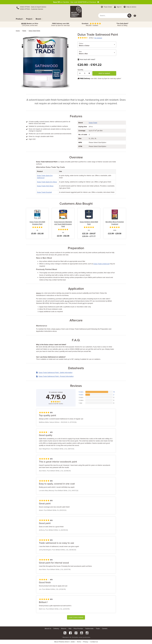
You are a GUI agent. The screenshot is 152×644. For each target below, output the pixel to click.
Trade (98, 629)
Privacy (86, 642)
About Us (48, 629)
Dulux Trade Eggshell (44, 192)
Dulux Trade (93, 123)
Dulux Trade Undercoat (101, 264)
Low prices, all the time (30, 24)
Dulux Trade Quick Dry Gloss (47, 182)
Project (30, 19)
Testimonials (89, 629)
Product (20, 19)
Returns (64, 629)
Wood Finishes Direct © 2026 (64, 642)
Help (130, 7)
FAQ (70, 629)
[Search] (129, 16)
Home (18, 31)
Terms (79, 642)
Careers (105, 629)
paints (24, 31)
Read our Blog (122, 24)
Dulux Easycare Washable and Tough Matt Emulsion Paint (63, 224)
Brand (39, 19)
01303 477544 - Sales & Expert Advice (33, 7)
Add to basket (104, 73)
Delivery (56, 629)
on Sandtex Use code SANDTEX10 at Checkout (76, 2)
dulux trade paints (34, 31)
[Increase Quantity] (89, 73)
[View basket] (135, 16)
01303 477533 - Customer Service (32, 9)
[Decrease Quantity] (80, 73)
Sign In (118, 7)
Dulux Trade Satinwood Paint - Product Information (55, 376)
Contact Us (94, 642)
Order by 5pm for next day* (61, 24)
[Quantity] (85, 73)
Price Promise (78, 629)
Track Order (106, 7)
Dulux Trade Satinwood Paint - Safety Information (54, 373)
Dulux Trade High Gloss (45, 186)
